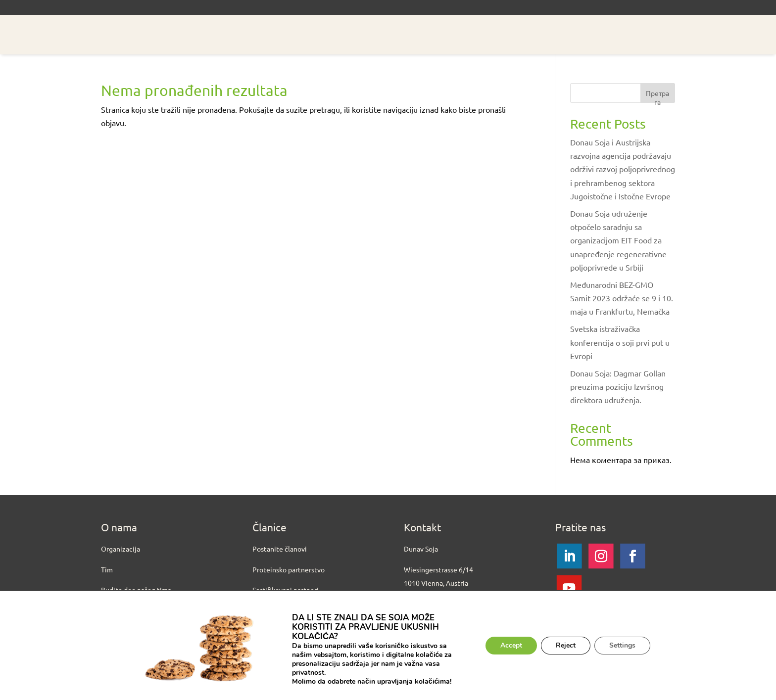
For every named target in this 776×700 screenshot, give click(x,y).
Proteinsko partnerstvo (289, 569)
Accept (511, 645)
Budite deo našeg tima (136, 590)
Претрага (657, 96)
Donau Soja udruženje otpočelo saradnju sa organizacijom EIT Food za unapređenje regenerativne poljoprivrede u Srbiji (618, 240)
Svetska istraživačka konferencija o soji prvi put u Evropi (620, 342)
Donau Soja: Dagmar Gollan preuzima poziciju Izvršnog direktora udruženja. (618, 386)
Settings (622, 645)
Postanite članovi (280, 549)
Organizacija (121, 549)
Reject (566, 645)
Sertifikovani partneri (286, 590)
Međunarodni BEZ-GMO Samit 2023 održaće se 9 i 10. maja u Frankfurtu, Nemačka (622, 298)
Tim (107, 569)
